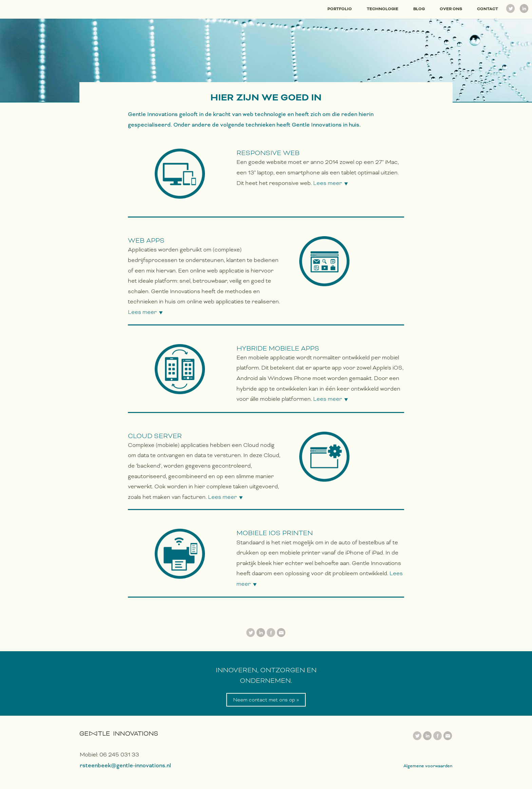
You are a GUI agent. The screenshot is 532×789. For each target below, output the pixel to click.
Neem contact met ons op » (266, 700)
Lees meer (328, 183)
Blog (419, 9)
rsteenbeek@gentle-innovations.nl (125, 765)
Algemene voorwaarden (428, 766)
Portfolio (340, 9)
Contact (488, 9)
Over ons (451, 9)
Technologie (383, 9)
